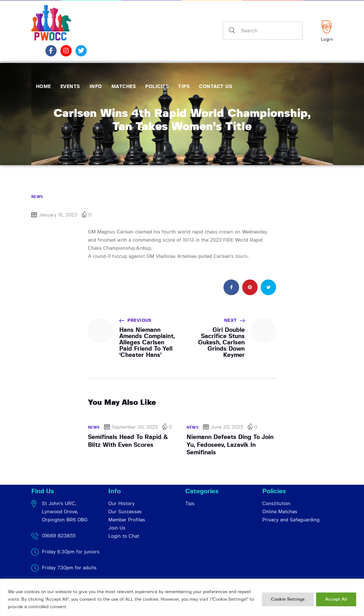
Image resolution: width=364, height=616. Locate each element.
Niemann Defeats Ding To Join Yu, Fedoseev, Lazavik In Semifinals (230, 445)
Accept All (336, 599)
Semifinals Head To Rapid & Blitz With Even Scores (128, 441)
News (37, 197)
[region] (182, 597)
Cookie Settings (288, 599)
